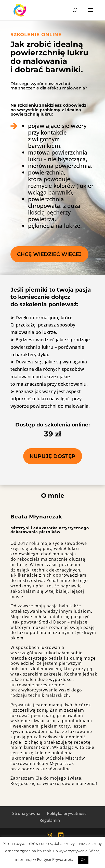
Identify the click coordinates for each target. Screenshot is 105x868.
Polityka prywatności (67, 813)
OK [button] (83, 860)
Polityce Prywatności (56, 859)
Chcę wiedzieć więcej (49, 254)
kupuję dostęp (53, 456)
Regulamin (50, 820)
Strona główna (26, 813)
